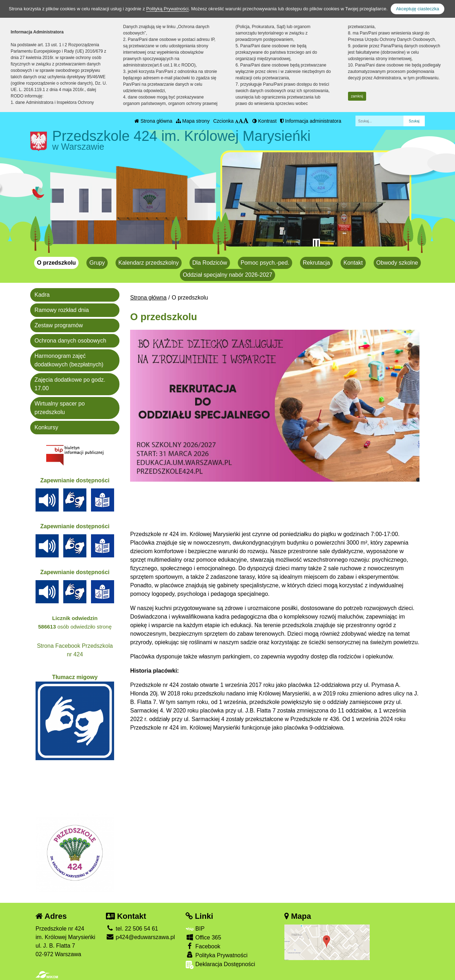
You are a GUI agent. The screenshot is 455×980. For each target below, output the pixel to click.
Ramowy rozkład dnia (62, 310)
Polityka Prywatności (216, 955)
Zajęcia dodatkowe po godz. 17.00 (70, 384)
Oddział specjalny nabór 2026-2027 (227, 275)
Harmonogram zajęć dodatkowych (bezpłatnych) (69, 360)
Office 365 (203, 937)
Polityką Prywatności (167, 9)
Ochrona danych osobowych (70, 341)
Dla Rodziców (210, 263)
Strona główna (153, 121)
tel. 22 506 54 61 (132, 929)
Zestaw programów (59, 325)
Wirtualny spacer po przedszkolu (60, 408)
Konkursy (46, 427)
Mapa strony (193, 121)
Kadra (42, 295)
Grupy (97, 263)
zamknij (357, 96)
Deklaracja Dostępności (220, 965)
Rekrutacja (316, 263)
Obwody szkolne (397, 263)
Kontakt (353, 263)
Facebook (203, 946)
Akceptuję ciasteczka (417, 9)
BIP (195, 929)
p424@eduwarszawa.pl (140, 937)
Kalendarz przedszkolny (149, 263)
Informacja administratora (311, 121)
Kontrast (264, 121)
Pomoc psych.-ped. (265, 263)
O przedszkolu (56, 263)
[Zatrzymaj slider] (316, 244)
